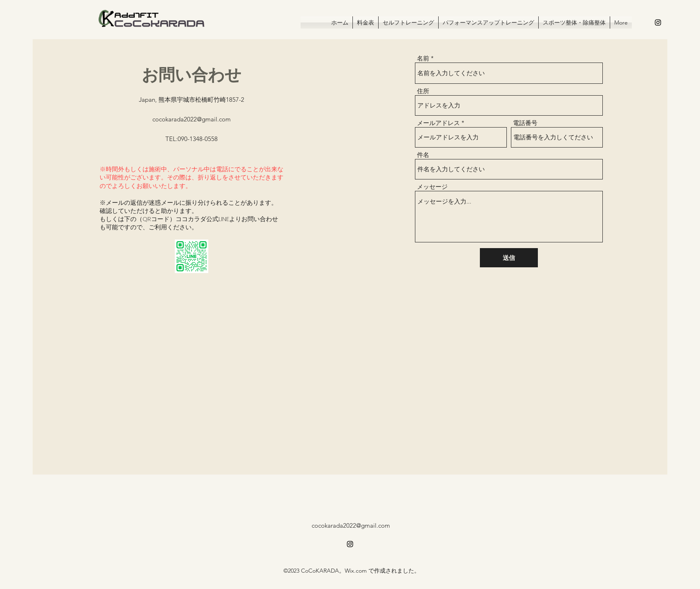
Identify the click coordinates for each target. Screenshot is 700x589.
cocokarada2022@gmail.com (192, 119)
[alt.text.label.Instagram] (658, 22)
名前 (423, 58)
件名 (423, 155)
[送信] (509, 258)
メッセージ (432, 187)
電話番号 (525, 123)
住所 (423, 91)
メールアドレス (438, 123)
